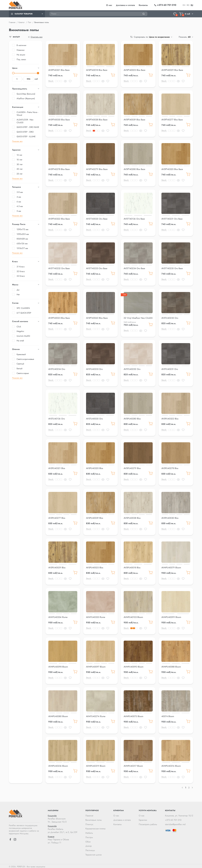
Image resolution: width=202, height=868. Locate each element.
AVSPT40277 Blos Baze (172, 119)
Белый (20, 368)
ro (188, 5)
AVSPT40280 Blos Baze (134, 169)
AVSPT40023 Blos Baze (59, 318)
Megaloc (20, 331)
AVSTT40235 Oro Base (172, 268)
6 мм (19, 202)
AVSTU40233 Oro (94, 369)
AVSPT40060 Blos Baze (97, 318)
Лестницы (90, 849)
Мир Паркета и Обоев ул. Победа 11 (63, 839)
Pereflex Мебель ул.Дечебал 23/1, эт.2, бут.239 (63, 828)
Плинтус (89, 823)
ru (192, 5)
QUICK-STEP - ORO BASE (28, 127)
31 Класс (21, 267)
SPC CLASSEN (23, 308)
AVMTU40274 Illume (96, 715)
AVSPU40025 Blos (95, 567)
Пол (30, 22)
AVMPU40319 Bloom (96, 765)
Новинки (21, 50)
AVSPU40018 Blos (132, 567)
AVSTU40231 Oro (170, 369)
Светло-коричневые (25, 359)
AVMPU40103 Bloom (133, 616)
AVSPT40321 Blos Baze (59, 70)
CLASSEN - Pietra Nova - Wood (27, 114)
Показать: (183, 37)
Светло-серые (23, 373)
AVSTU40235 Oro (170, 318)
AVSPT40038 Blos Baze (97, 119)
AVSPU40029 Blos (57, 567)
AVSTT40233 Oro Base (97, 268)
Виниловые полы (94, 819)
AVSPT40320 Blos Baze (172, 169)
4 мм (19, 197)
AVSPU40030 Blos (170, 517)
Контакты (143, 5)
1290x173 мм (22, 229)
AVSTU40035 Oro (94, 418)
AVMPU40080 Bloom (58, 715)
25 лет (19, 174)
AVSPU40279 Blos (132, 468)
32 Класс (21, 271)
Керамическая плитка (95, 827)
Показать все (17, 141)
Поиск (49, 11)
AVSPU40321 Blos (57, 468)
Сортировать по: (141, 37)
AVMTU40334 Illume (58, 616)
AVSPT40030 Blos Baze (59, 119)
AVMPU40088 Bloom (171, 666)
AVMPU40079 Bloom (171, 567)
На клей (20, 341)
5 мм (19, 211)
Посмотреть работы (148, 823)
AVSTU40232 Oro (132, 369)
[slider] (13, 73)
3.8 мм (20, 192)
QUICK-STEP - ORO (25, 132)
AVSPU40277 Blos (57, 517)
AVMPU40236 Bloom (58, 765)
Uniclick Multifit (23, 336)
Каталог (22, 22)
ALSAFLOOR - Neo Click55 (25, 121)
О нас (109, 5)
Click (19, 327)
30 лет (20, 164)
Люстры (89, 836)
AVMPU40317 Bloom (133, 765)
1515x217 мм (22, 248)
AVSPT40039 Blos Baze (134, 119)
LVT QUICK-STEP (24, 313)
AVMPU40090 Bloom (134, 666)
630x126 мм (22, 243)
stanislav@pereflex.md (175, 823)
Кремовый (21, 354)
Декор (89, 845)
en (184, 5)
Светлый (20, 364)
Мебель (89, 832)
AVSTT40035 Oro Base (97, 219)
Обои (88, 841)
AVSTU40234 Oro (57, 369)
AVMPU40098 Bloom (58, 666)
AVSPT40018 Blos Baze (97, 70)
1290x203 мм (23, 234)
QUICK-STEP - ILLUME (26, 136)
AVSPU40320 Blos (95, 468)
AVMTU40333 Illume (96, 616)
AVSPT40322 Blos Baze (59, 219)
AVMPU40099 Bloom (171, 616)
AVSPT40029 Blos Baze (172, 70)
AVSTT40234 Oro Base (134, 268)
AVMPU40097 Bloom (96, 666)
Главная (12, 22)
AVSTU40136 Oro (57, 418)
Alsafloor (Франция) (26, 98)
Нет (18, 294)
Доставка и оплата (125, 5)
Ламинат (89, 814)
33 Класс (21, 276)
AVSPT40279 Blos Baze (97, 169)
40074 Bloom (168, 715)
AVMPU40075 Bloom (133, 715)
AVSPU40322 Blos (170, 418)
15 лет (19, 155)
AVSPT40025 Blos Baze (134, 70)
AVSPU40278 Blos (170, 468)
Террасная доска (93, 853)
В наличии (21, 45)
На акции (21, 55)
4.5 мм (20, 206)
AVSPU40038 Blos (132, 517)
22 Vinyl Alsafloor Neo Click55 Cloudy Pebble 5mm (138, 319)
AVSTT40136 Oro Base (134, 219)
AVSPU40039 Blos (95, 517)
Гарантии (143, 819)
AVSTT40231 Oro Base (172, 219)
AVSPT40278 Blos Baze (59, 169)
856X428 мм (22, 239)
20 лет (20, 169)
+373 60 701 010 (173, 819)
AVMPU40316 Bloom (171, 765)
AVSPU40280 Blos (132, 418)
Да (18, 290)
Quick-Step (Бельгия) (26, 94)
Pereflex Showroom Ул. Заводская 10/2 (63, 818)
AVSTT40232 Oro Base (59, 268)
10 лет (19, 160)
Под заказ (21, 59)
